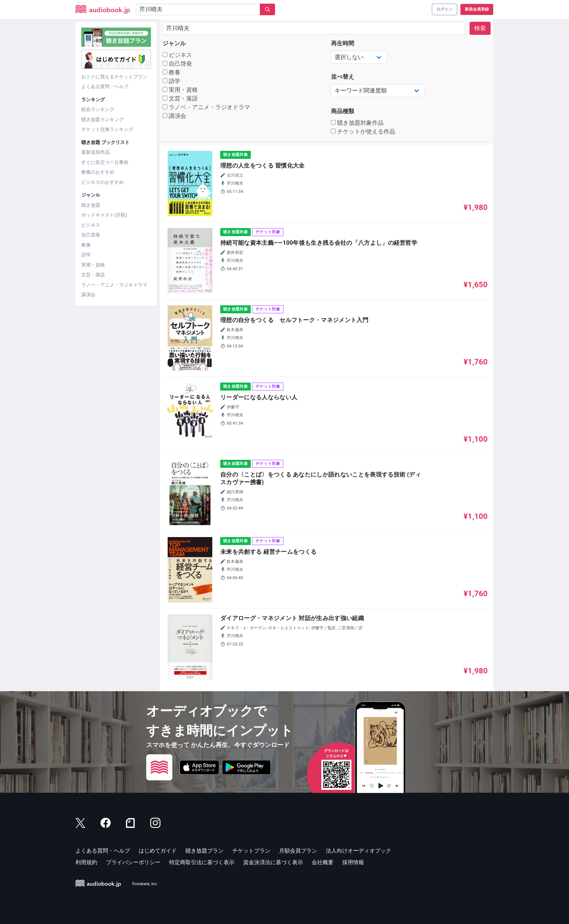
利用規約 (86, 862)
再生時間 (343, 43)
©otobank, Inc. (145, 884)
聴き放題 (91, 205)
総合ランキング (98, 109)
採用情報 (353, 862)
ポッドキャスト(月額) (104, 215)
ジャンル (174, 43)
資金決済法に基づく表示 (273, 862)
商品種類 (343, 111)
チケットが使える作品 (363, 131)
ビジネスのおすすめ (103, 182)
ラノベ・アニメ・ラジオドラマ (114, 285)
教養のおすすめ (98, 172)
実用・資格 (93, 265)
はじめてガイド (158, 851)
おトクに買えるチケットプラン (114, 77)
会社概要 (323, 862)
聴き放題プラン (204, 851)
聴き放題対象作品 (357, 123)
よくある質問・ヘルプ (105, 86)
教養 (86, 245)
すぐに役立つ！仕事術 (105, 162)
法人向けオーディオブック (359, 851)
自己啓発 (91, 235)
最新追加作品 (95, 152)
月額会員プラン (298, 851)
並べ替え (343, 77)
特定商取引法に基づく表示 (202, 862)
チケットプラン (251, 851)
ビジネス (91, 225)
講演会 (88, 295)
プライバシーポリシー (133, 862)
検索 (480, 28)
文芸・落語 (93, 275)
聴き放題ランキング (103, 119)
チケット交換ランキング (107, 129)
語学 (86, 255)
